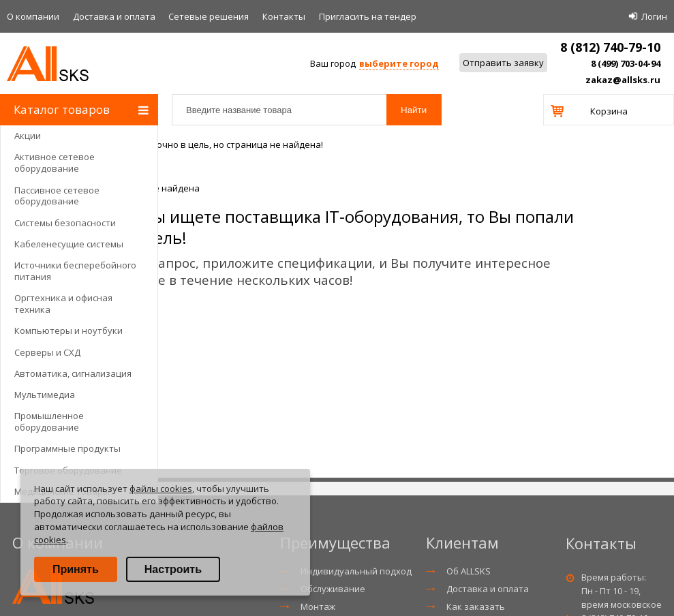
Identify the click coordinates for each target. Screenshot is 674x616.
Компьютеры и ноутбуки (68, 330)
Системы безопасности (65, 223)
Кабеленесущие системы (69, 244)
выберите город (399, 63)
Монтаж (318, 606)
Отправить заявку (503, 63)
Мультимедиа (45, 395)
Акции (28, 136)
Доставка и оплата (114, 16)
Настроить (173, 569)
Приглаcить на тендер (368, 16)
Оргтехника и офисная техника (63, 304)
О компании (33, 16)
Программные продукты (67, 448)
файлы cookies (161, 489)
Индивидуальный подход (356, 571)
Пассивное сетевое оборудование (57, 196)
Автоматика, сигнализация (73, 373)
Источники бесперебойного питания (75, 271)
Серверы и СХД (47, 352)
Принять (76, 569)
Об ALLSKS (469, 571)
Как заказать (476, 606)
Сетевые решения (209, 16)
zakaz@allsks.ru (623, 80)
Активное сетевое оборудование (55, 163)
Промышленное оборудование (49, 421)
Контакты (284, 16)
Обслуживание (333, 589)
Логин (654, 16)
